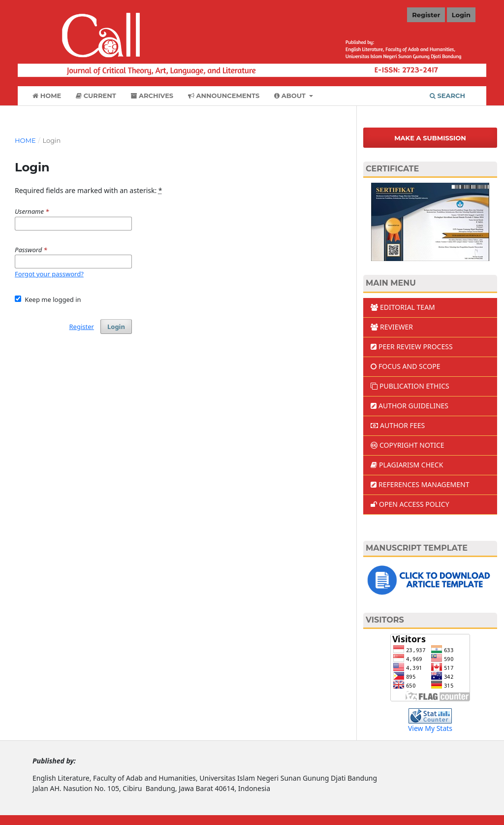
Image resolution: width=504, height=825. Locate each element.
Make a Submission (430, 138)
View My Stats (430, 728)
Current (96, 96)
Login (461, 15)
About (291, 96)
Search (447, 96)
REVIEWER (392, 327)
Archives (152, 96)
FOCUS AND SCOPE (406, 366)
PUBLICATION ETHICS (410, 386)
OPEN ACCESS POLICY (410, 504)
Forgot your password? (49, 274)
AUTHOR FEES (398, 425)
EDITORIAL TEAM (403, 307)
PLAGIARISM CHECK (407, 465)
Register (426, 15)
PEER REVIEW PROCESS (412, 346)
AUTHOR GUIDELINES (409, 406)
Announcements (224, 96)
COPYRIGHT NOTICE (408, 445)
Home (47, 96)
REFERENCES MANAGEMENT (420, 484)
